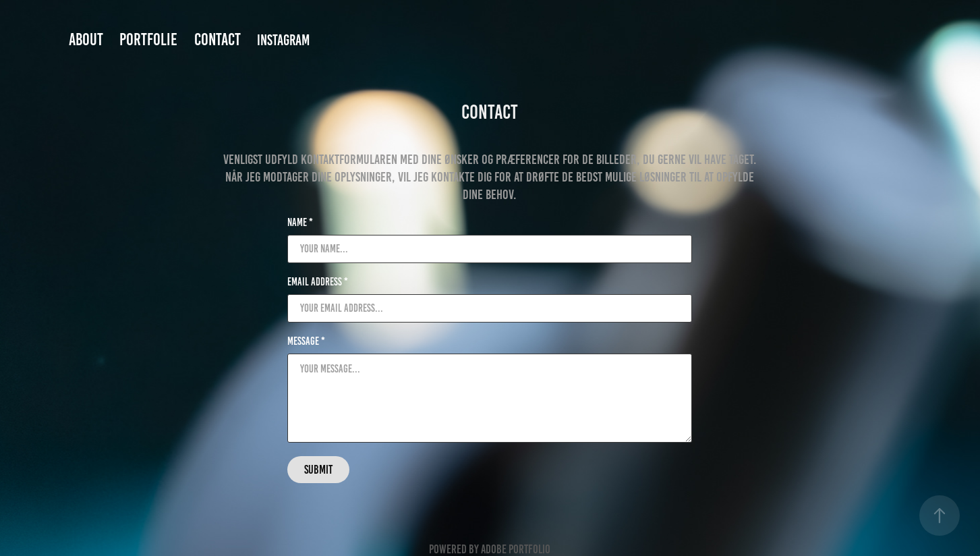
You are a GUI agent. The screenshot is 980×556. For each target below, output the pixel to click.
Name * (300, 223)
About (86, 39)
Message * (306, 341)
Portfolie (148, 39)
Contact (218, 39)
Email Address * (318, 282)
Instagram (283, 40)
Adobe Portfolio (516, 549)
